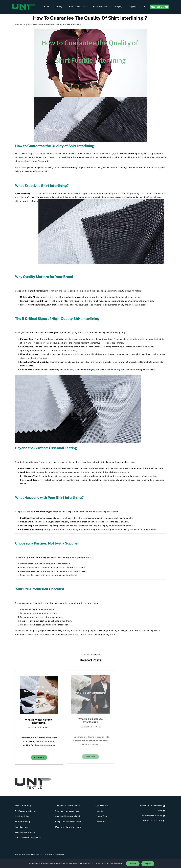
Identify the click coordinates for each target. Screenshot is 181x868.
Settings (118, 864)
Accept (133, 864)
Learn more (109, 864)
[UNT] (33, 779)
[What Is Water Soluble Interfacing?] (39, 677)
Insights (27, 25)
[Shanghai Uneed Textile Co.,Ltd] (24, 5)
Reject (148, 864)
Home (18, 25)
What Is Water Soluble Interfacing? (39, 721)
